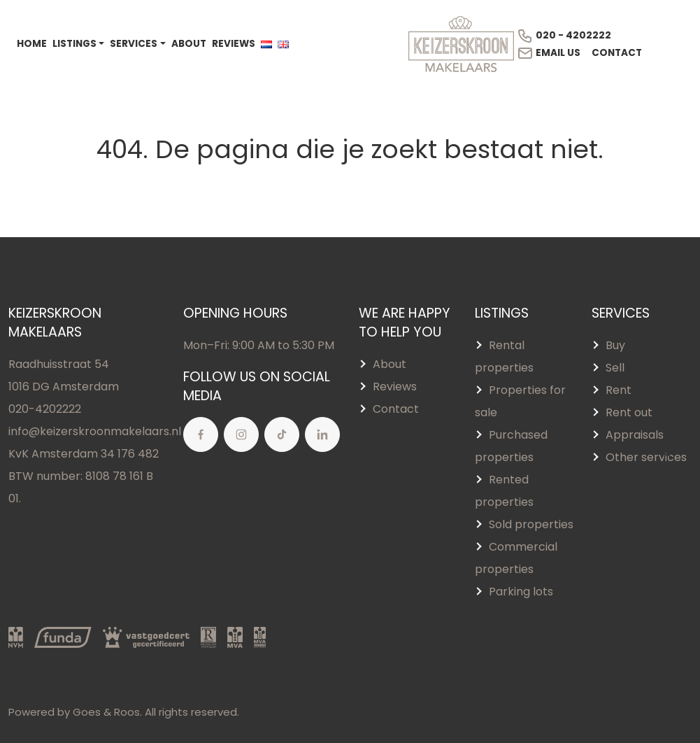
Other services (646, 457)
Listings (74, 44)
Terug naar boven (667, 510)
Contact (617, 53)
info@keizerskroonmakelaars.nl (95, 431)
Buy (615, 345)
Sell (615, 368)
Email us (549, 53)
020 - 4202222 (564, 36)
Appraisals (635, 435)
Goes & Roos (106, 712)
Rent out (629, 412)
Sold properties (531, 524)
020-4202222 (45, 409)
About (189, 44)
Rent (619, 390)
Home (32, 44)
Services (134, 44)
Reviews (234, 44)
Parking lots (521, 592)
